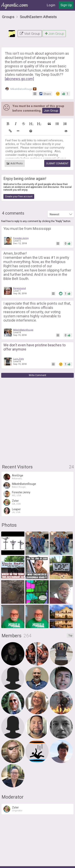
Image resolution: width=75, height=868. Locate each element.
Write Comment (37, 361)
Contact (52, 863)
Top (70, 621)
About (15, 863)
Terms (26, 863)
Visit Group (30, 20)
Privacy (39, 863)
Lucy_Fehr (19, 345)
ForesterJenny (21, 224)
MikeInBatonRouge (21, 75)
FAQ (63, 863)
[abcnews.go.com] (19, 65)
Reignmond (19, 274)
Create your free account (19, 182)
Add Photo (15, 149)
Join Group (54, 20)
